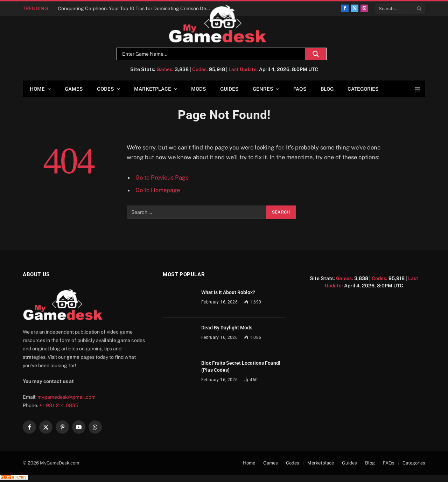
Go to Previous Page (162, 177)
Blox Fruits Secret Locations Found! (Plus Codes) (241, 366)
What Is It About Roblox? (228, 292)
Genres (263, 89)
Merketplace (321, 463)
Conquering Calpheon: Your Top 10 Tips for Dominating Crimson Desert (136, 8)
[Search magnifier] (316, 54)
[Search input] (213, 54)
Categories (363, 89)
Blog (327, 89)
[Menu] (417, 89)
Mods (199, 89)
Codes (106, 89)
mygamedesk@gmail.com (66, 397)
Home (37, 89)
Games (74, 89)
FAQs (300, 89)
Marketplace (153, 89)
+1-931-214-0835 (59, 405)
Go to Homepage (158, 190)
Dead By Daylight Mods (227, 328)
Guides (229, 89)
